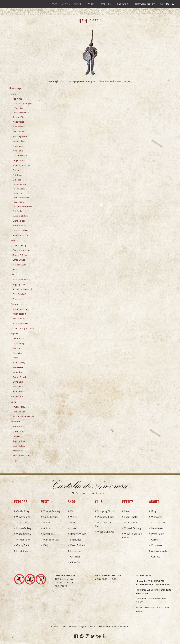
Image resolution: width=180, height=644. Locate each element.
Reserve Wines (19, 117)
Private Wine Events (22, 323)
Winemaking (18, 343)
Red (72, 511)
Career (155, 540)
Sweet (74, 528)
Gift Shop (17, 180)
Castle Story (18, 338)
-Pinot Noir (19, 108)
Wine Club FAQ (19, 294)
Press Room (158, 534)
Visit (78, 4)
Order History (19, 446)
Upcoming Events (21, 309)
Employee (157, 545)
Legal (14, 402)
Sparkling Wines (20, 136)
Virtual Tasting (19, 314)
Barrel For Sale (19, 226)
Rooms (47, 522)
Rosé (73, 522)
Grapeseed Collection (23, 207)
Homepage (15, 88)
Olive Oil (75, 562)
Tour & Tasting (19, 245)
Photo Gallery (19, 362)
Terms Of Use (19, 412)
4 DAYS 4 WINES (20, 235)
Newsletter (157, 528)
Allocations (18, 451)
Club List (17, 436)
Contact (156, 557)
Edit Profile (18, 427)
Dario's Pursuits (20, 377)
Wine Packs (18, 151)
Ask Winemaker (160, 551)
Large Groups (19, 260)
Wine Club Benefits (21, 280)
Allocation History (21, 456)
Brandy (16, 170)
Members (16, 422)
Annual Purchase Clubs (23, 289)
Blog (154, 511)
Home (53, 4)
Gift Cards (17, 211)
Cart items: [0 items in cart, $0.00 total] (173, 4)
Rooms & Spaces (20, 255)
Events (106, 4)
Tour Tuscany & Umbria (23, 328)
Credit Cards (18, 431)
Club (91, 4)
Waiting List (18, 299)
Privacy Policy (19, 407)
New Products (20, 184)
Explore (123, 4)
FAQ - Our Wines (20, 230)
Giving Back (18, 382)
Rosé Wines (18, 127)
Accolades (17, 353)
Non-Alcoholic (19, 141)
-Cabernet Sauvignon (23, 104)
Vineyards (17, 348)
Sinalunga (76, 540)
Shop (65, 4)
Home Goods (20, 189)
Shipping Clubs (19, 284)
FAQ (15, 269)
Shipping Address (20, 441)
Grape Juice (18, 146)
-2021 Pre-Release (22, 112)
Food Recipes (19, 391)
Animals (48, 528)
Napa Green (158, 522)
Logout (16, 460)
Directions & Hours (21, 250)
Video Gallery (19, 367)
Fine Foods (19, 193)
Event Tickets (19, 221)
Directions (49, 534)
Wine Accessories (22, 198)
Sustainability (145, 4)
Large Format (19, 160)
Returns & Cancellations (23, 416)
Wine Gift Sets (20, 202)
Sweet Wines (18, 131)
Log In (165, 4)
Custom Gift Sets (20, 216)
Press (15, 358)
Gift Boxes (17, 175)
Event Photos (19, 319)
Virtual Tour (18, 372)
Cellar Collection (20, 156)
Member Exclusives (21, 165)
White (74, 517)
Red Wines (17, 99)
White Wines (18, 122)
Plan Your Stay (19, 265)
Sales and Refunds (120, 627)
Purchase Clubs (106, 517)
